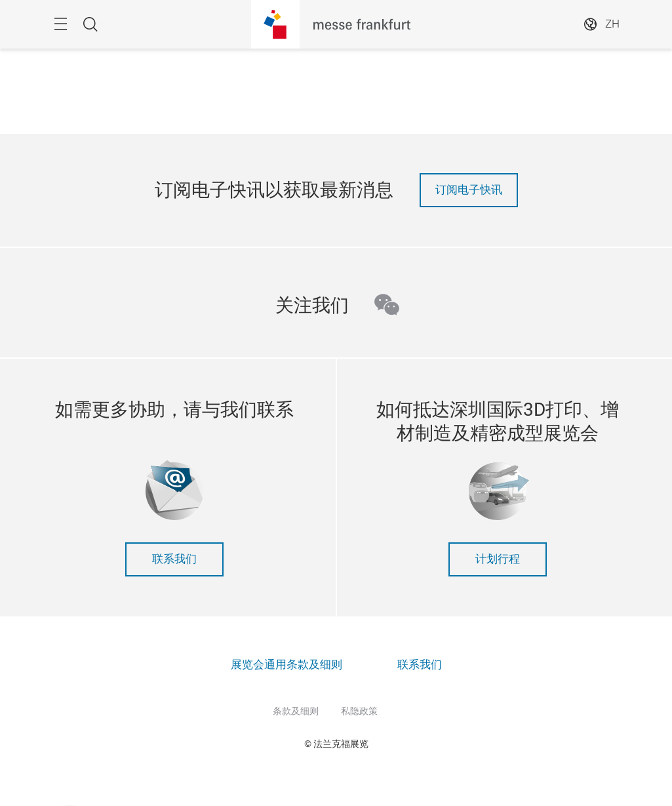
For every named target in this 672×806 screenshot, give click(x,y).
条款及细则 (296, 711)
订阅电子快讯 (469, 190)
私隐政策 (359, 711)
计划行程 (498, 559)
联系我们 (174, 559)
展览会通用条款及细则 (287, 665)
